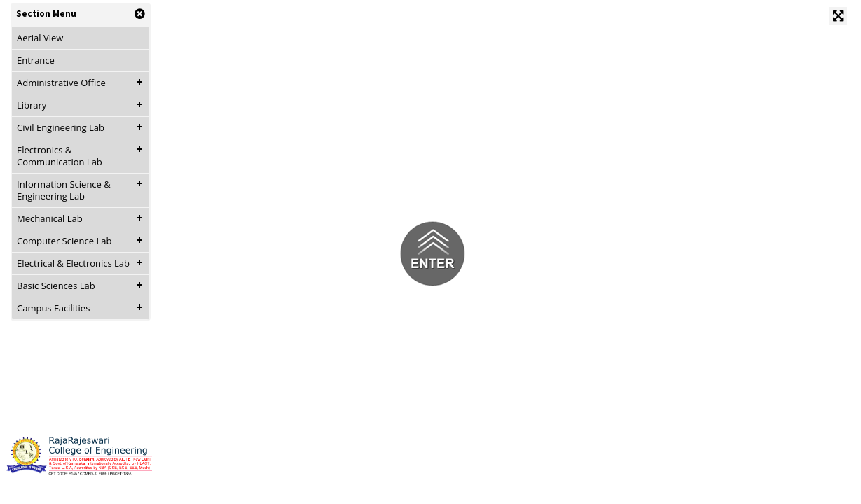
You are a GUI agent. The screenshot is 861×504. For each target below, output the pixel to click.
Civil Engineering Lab (61, 127)
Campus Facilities (53, 308)
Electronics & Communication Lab (60, 156)
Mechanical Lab (50, 218)
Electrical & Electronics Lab (73, 263)
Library (32, 105)
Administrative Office (61, 83)
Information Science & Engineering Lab (64, 190)
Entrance (36, 60)
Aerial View (40, 38)
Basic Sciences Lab (56, 286)
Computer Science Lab (64, 241)
